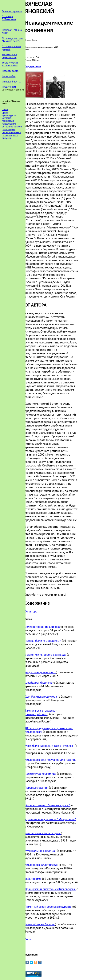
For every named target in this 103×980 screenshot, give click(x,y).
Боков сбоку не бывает (40, 924)
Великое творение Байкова (43, 627)
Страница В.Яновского (9, 18)
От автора (31, 611)
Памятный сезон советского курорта (49, 907)
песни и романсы (12, 132)
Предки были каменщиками (43, 641)
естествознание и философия (12, 128)
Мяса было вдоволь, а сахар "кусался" (50, 746)
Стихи (28, 939)
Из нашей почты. (11, 82)
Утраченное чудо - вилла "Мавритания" (50, 819)
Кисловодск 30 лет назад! (42, 865)
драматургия (9, 115)
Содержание (33, 66)
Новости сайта (10, 71)
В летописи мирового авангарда (46, 655)
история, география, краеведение (9, 121)
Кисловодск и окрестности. (9, 56)
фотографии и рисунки (10, 137)
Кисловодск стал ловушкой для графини (51, 760)
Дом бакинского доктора (41, 697)
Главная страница (12, 11)
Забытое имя (33, 879)
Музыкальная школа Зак (41, 851)
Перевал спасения (37, 788)
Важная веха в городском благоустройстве (41, 712)
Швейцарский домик (39, 683)
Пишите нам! (9, 87)
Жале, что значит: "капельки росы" (48, 805)
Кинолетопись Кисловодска (43, 833)
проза (5, 112)
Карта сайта (9, 76)
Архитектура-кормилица (41, 774)
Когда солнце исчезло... (40, 672)
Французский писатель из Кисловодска (50, 889)
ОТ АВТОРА (36, 305)
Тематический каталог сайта (10, 64)
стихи (5, 109)
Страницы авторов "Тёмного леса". (12, 40)
